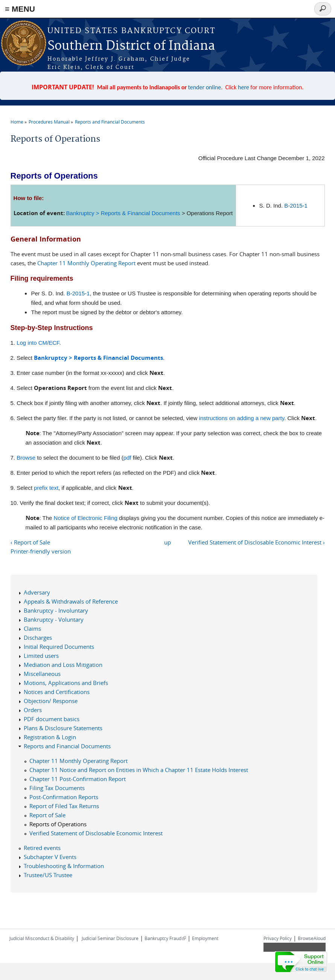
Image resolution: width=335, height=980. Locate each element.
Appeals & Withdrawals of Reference (71, 601)
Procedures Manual (49, 122)
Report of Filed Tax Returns (64, 806)
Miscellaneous (42, 674)
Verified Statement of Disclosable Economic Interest (96, 833)
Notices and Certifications (57, 692)
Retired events (42, 848)
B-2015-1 (296, 206)
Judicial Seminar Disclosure (110, 938)
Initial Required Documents (59, 647)
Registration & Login (50, 737)
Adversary (37, 592)
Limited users (41, 656)
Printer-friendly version (41, 551)
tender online (205, 87)
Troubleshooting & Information (64, 866)
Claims (32, 628)
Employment (205, 938)
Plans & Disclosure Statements (63, 728)
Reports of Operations (58, 824)
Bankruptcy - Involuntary (56, 610)
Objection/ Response (51, 701)
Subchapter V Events (50, 857)
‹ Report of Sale (30, 542)
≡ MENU (20, 9)
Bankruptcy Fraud (165, 938)
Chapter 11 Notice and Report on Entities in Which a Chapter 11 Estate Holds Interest (139, 770)
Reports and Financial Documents (110, 122)
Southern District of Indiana (131, 46)
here (244, 87)
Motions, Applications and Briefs (66, 683)
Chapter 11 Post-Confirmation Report (78, 779)
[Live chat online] (301, 962)
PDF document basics (52, 719)
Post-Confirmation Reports (64, 797)
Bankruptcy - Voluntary (54, 619)
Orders (33, 710)
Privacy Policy (278, 938)
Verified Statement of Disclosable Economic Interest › (257, 542)
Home (17, 122)
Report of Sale (47, 815)
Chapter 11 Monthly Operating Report (86, 263)
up (167, 542)
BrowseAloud (312, 938)
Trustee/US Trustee (48, 875)
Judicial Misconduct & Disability (42, 938)
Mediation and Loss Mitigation (63, 665)
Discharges (38, 638)
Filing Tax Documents (57, 788)
